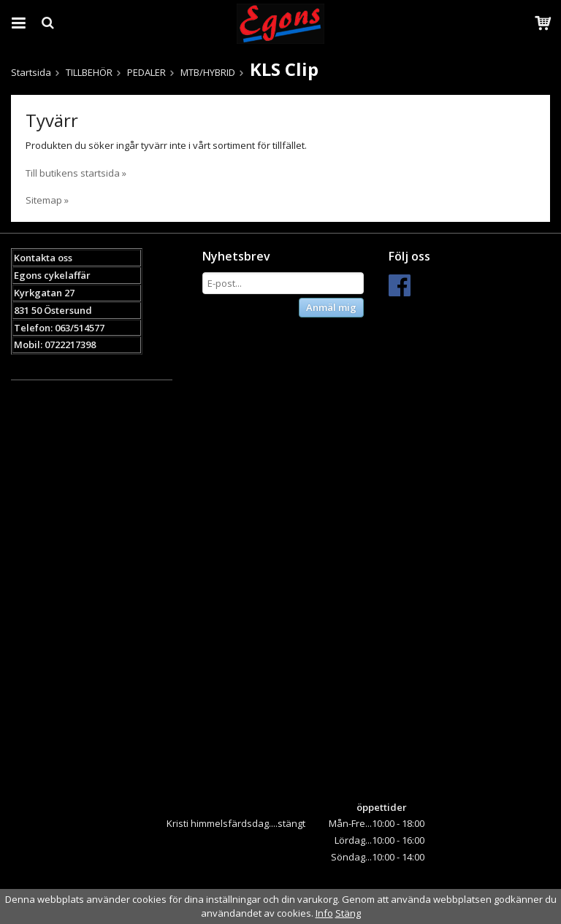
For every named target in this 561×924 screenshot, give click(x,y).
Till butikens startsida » (76, 173)
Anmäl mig (331, 307)
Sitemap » (47, 200)
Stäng (348, 913)
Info (324, 913)
